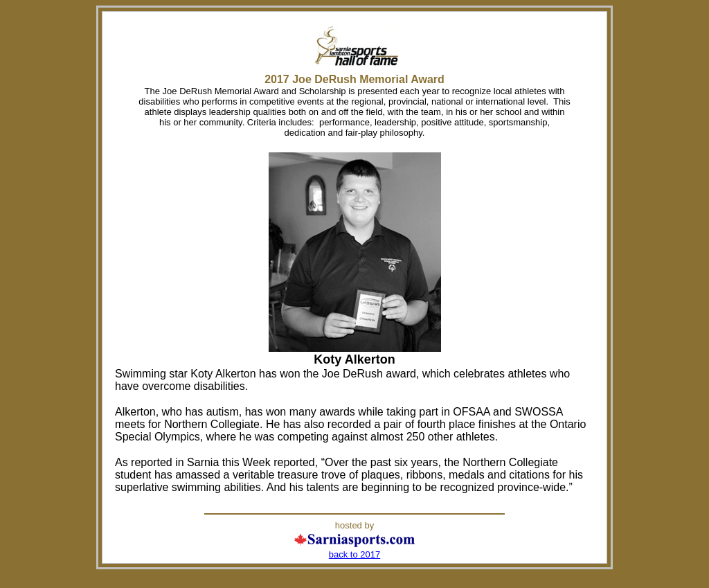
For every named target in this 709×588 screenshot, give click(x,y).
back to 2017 (354, 554)
